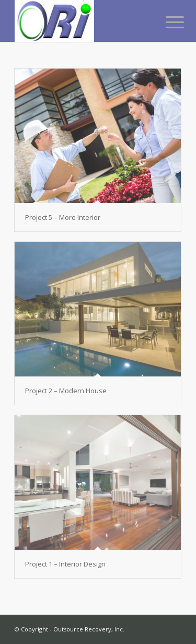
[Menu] (167, 22)
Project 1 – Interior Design (65, 564)
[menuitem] (167, 22)
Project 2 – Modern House (66, 391)
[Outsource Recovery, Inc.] (81, 21)
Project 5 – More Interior (63, 217)
